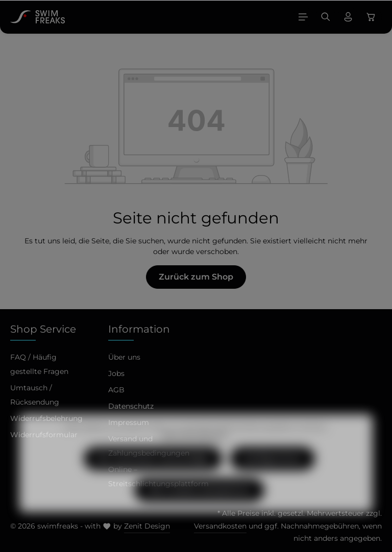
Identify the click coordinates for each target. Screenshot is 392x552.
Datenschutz (131, 406)
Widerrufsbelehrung (46, 418)
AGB (116, 390)
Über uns (124, 357)
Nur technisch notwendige (153, 477)
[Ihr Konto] (348, 17)
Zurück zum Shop (196, 277)
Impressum (129, 422)
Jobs (116, 373)
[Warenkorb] (371, 17)
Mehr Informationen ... (196, 454)
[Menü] (303, 17)
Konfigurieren (273, 477)
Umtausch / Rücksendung (35, 395)
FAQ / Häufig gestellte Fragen (39, 364)
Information (139, 329)
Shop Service (43, 329)
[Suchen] (326, 17)
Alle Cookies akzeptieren (199, 508)
